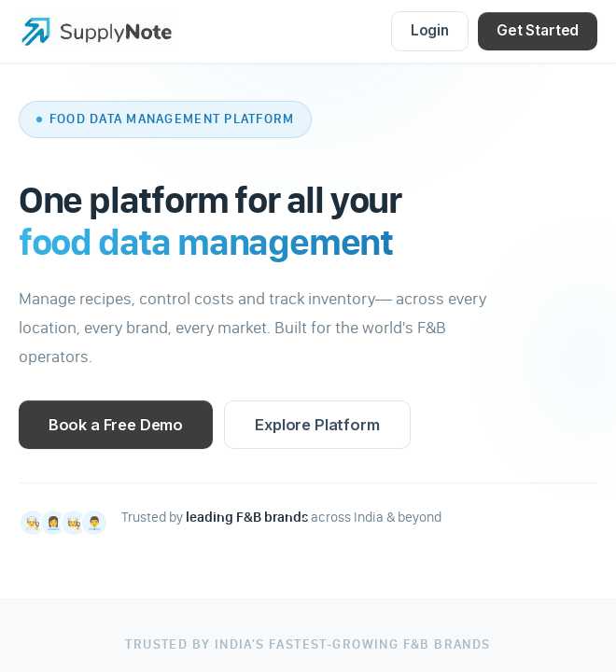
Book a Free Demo (116, 425)
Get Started (538, 30)
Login (430, 30)
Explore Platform (317, 425)
